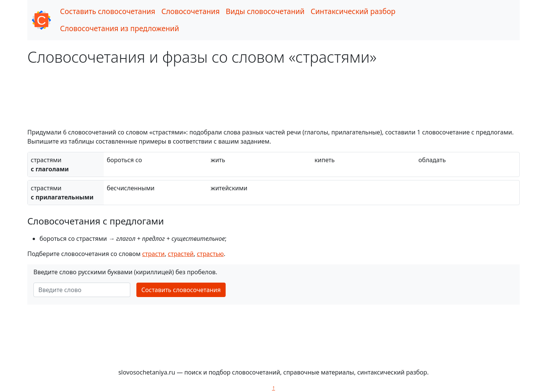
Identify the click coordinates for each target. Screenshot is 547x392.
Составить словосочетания (108, 11)
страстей (181, 254)
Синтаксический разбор (353, 11)
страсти (153, 254)
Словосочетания (191, 11)
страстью (210, 254)
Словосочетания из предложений (119, 28)
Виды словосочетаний (265, 11)
